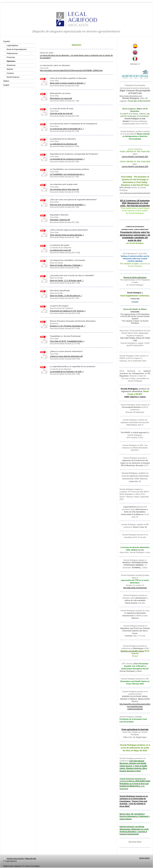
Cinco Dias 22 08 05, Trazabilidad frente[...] (67, 341)
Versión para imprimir (14, 858)
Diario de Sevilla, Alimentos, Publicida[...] (66, 265)
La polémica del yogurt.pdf (60, 250)
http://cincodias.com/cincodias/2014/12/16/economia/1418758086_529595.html (71, 70)
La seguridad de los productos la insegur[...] (67, 159)
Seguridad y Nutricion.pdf (60, 220)
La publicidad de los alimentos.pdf (63, 144)
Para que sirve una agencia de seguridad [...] (68, 205)
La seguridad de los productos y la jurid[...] (67, 371)
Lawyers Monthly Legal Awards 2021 (135, 157)
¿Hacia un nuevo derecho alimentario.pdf (66, 356)
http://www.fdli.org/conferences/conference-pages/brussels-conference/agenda (135, 707)
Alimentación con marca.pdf (61, 98)
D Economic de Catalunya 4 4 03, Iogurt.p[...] (68, 311)
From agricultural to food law (135, 729)
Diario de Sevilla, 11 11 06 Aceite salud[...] (67, 280)
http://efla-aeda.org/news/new (135, 588)
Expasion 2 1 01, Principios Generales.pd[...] (67, 326)
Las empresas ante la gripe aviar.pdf (64, 189)
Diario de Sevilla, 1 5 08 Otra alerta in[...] (66, 296)
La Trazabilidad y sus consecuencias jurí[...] (67, 174)
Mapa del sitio (31, 858)
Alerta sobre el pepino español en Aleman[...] (68, 83)
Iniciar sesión (144, 858)
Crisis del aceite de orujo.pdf (61, 113)
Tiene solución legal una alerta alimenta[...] (67, 235)
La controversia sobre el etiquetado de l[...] (67, 129)
